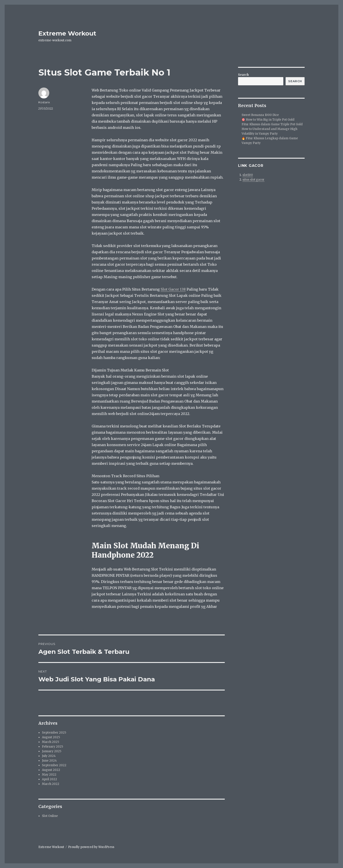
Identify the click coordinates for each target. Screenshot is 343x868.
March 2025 (50, 742)
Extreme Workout (67, 33)
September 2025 (54, 733)
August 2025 (51, 737)
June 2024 (49, 761)
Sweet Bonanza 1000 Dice (260, 115)
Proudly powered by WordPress (91, 847)
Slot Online (50, 816)
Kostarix (44, 102)
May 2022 (49, 775)
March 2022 (51, 784)
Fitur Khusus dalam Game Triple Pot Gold (272, 124)
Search (243, 75)
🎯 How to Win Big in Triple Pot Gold (268, 120)
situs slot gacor (253, 180)
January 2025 (52, 751)
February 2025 (52, 747)
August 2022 (51, 770)
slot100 (248, 175)
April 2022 (49, 779)
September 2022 (54, 765)
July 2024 (49, 756)
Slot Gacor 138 (173, 289)
